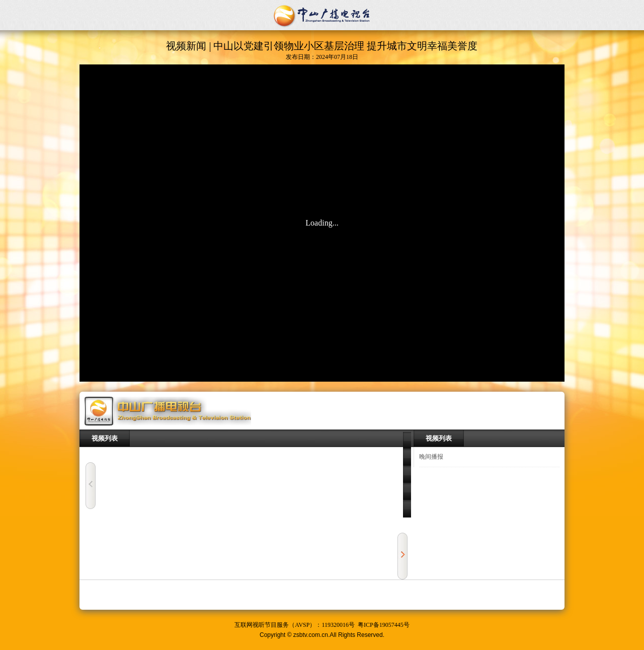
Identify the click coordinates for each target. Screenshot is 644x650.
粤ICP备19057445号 (384, 625)
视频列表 (105, 438)
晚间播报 (431, 457)
